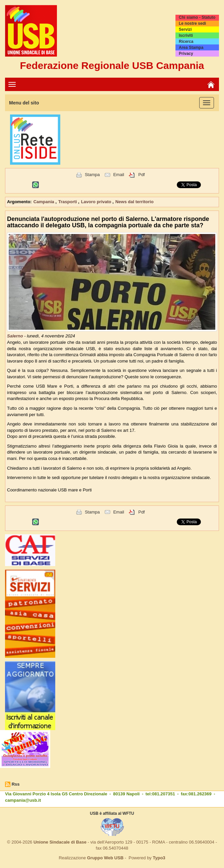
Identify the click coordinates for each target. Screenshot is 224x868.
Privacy (186, 54)
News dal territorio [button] (134, 202)
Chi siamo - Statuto (197, 17)
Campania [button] (45, 202)
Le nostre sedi (192, 23)
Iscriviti (186, 35)
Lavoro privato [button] (97, 202)
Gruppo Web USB (105, 858)
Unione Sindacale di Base (60, 842)
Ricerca (186, 42)
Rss (16, 784)
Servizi (185, 29)
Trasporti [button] (68, 202)
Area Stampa (191, 48)
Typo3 (159, 858)
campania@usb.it (23, 800)
